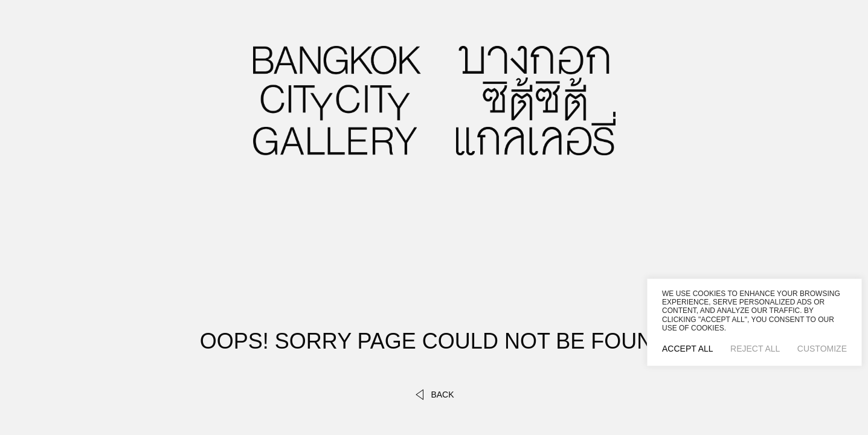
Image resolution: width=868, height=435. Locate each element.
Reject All (755, 349)
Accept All (688, 349)
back (434, 395)
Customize (822, 349)
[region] (754, 322)
